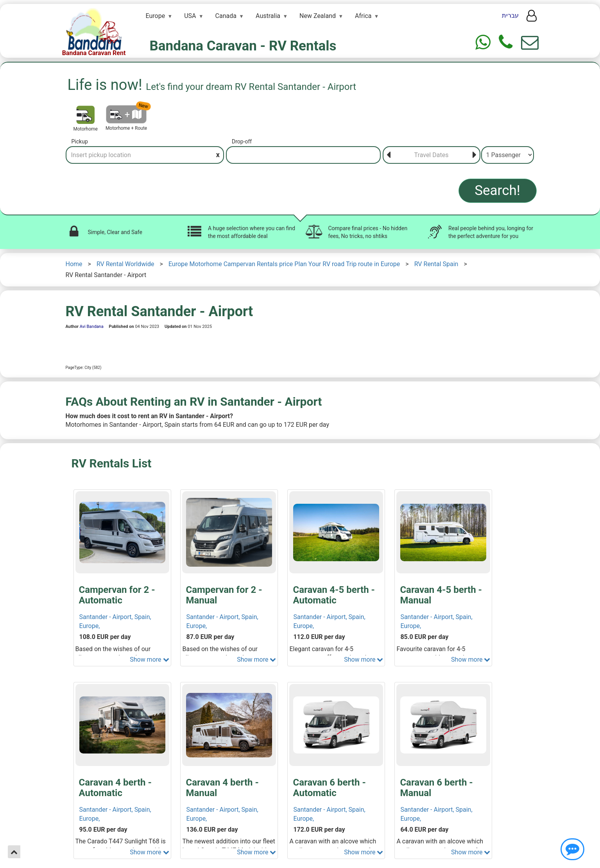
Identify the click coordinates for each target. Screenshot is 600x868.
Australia (268, 16)
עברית (510, 15)
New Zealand (318, 16)
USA (190, 16)
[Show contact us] (572, 849)
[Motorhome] (85, 115)
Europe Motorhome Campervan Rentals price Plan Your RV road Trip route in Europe (284, 264)
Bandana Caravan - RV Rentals (243, 46)
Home (74, 264)
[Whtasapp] (483, 42)
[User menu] (532, 18)
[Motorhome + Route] (126, 114)
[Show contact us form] (530, 42)
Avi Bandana (92, 327)
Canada (226, 16)
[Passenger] (508, 155)
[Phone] (506, 42)
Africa (363, 16)
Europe (156, 16)
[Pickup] (145, 155)
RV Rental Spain (436, 264)
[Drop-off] (303, 155)
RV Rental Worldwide (125, 264)
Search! (497, 191)
